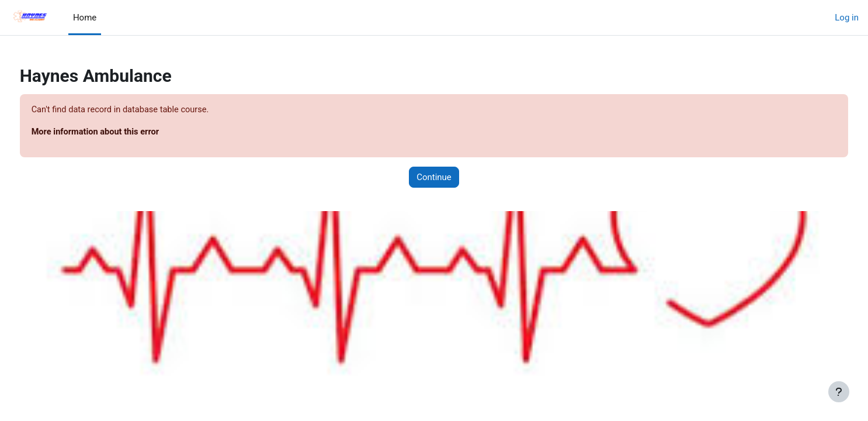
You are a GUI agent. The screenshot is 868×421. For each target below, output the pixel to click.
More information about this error (119, 133)
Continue (434, 178)
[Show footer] (839, 392)
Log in (847, 18)
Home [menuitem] (85, 18)
